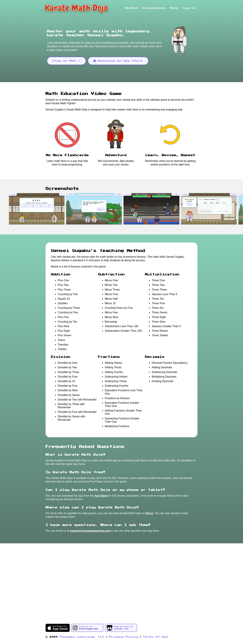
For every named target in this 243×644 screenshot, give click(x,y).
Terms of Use (156, 637)
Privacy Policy (124, 637)
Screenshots (154, 8)
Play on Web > (66, 61)
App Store (101, 496)
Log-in (189, 8)
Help (174, 8)
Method (132, 8)
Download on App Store (118, 61)
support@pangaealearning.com (90, 531)
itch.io (149, 513)
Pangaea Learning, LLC (82, 637)
